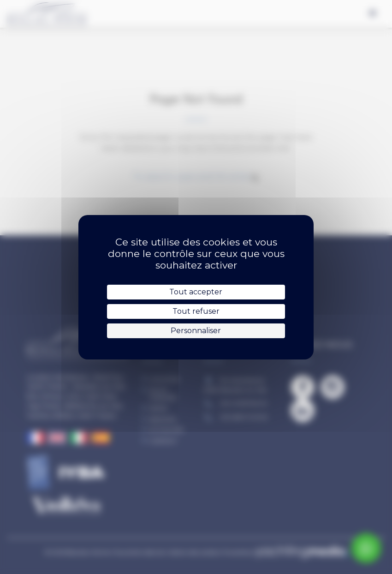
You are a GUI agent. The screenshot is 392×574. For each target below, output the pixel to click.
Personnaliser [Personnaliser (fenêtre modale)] (196, 331)
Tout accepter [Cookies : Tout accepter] (196, 292)
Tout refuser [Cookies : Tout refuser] (196, 311)
